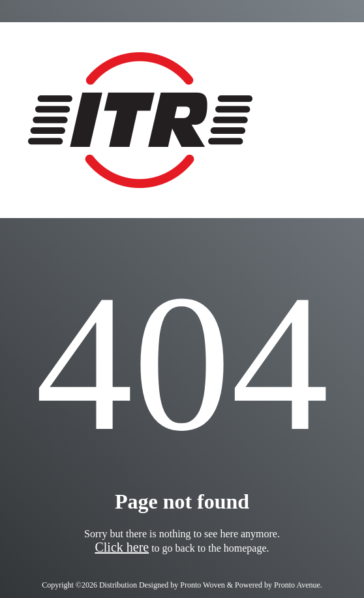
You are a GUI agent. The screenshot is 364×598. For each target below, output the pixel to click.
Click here (122, 547)
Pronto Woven (202, 585)
